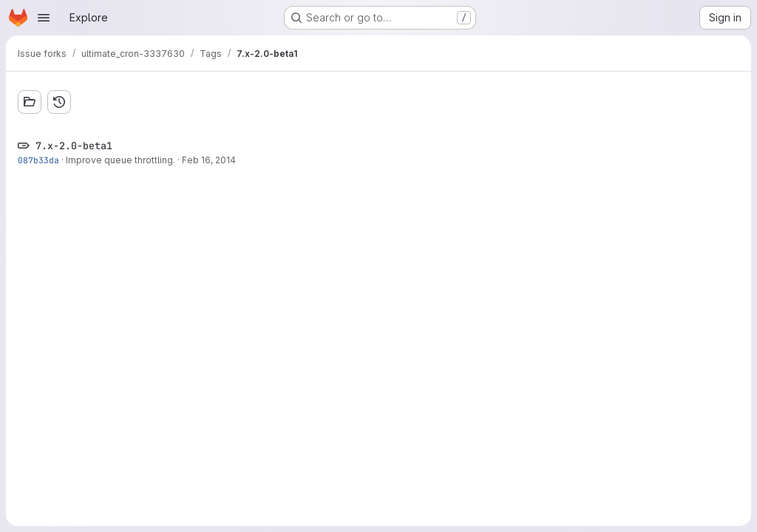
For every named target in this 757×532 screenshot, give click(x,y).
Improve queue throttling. (120, 160)
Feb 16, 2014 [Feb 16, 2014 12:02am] (209, 160)
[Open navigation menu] (44, 18)
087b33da (38, 160)
